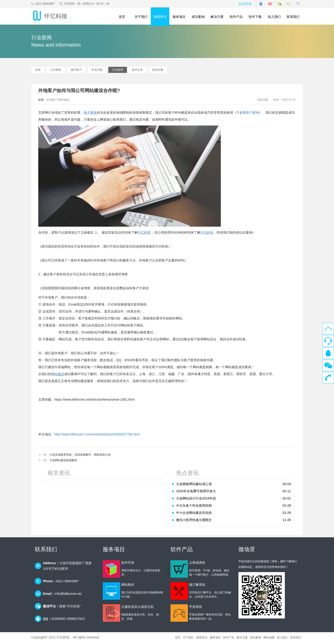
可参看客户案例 (248, 114)
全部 (38, 71)
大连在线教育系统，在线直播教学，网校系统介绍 (80, 456)
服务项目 (179, 17)
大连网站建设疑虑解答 (63, 462)
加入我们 (274, 17)
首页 (122, 17)
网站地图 (269, 639)
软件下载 (255, 17)
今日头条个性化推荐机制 (233, 507)
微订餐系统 (197, 586)
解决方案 (217, 17)
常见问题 (97, 71)
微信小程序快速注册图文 (233, 521)
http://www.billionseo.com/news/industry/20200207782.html (97, 436)
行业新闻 (118, 71)
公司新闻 (56, 71)
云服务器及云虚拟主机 (138, 608)
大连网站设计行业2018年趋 (233, 500)
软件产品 (236, 17)
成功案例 (198, 17)
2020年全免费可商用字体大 (233, 493)
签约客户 (76, 71)
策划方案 (158, 71)
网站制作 (128, 586)
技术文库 (137, 71)
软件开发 (128, 564)
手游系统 (196, 608)
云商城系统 (197, 564)
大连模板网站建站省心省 (233, 485)
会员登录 (245, 4)
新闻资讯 (160, 17)
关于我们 (141, 17)
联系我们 (293, 17)
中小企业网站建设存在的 (233, 514)
